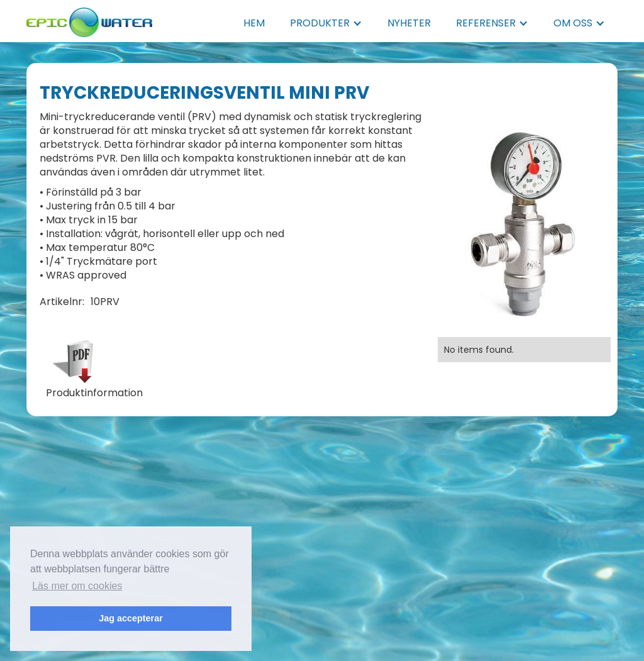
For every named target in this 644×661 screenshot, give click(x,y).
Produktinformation (94, 393)
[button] (326, 23)
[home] (89, 19)
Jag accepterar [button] (131, 618)
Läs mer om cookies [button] (77, 586)
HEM (254, 23)
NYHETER (409, 23)
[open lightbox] (524, 227)
